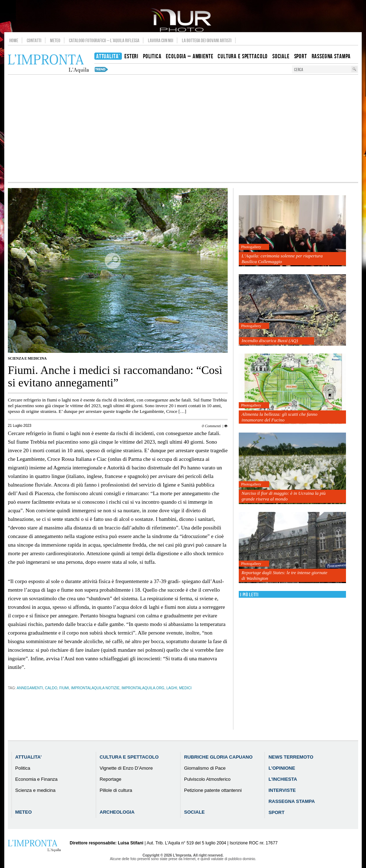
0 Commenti (211, 426)
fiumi (64, 688)
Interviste (282, 790)
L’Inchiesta (283, 779)
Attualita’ (29, 757)
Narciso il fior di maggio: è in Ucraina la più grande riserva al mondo (284, 496)
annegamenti (30, 688)
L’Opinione (282, 768)
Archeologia (117, 812)
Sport (276, 812)
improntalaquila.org (143, 688)
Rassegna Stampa (292, 801)
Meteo (55, 40)
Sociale (194, 812)
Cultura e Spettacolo (129, 757)
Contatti (34, 40)
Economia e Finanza (37, 779)
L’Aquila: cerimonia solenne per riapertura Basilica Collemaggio (282, 259)
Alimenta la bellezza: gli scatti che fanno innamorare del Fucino (280, 417)
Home (14, 40)
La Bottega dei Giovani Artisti (207, 40)
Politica (23, 768)
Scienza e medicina (27, 358)
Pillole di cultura (116, 790)
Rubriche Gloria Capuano (218, 757)
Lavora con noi (161, 40)
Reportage (111, 779)
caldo (51, 688)
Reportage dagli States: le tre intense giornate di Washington (285, 575)
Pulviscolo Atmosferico (207, 779)
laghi (172, 688)
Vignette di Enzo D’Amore (126, 768)
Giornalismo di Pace (205, 768)
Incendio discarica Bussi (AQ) (270, 341)
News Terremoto (291, 757)
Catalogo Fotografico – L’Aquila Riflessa (104, 40)
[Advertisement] (183, 128)
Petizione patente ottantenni (213, 790)
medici (185, 688)
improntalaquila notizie (95, 688)
